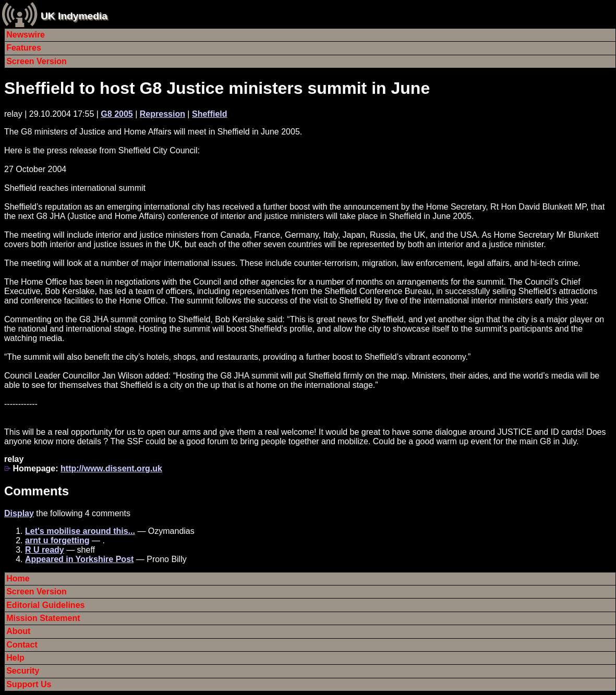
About (18, 631)
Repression (162, 114)
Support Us (29, 684)
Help (15, 658)
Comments (37, 491)
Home (18, 578)
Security (23, 671)
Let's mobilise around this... (80, 531)
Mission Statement (43, 618)
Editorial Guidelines (45, 605)
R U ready (45, 550)
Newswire (26, 35)
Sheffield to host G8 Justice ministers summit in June (217, 88)
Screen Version (37, 61)
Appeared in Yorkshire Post (79, 559)
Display (19, 513)
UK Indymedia (74, 16)
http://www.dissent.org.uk (111, 468)
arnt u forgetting (57, 540)
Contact (22, 645)
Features (24, 48)
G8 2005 (117, 114)
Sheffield (210, 114)
